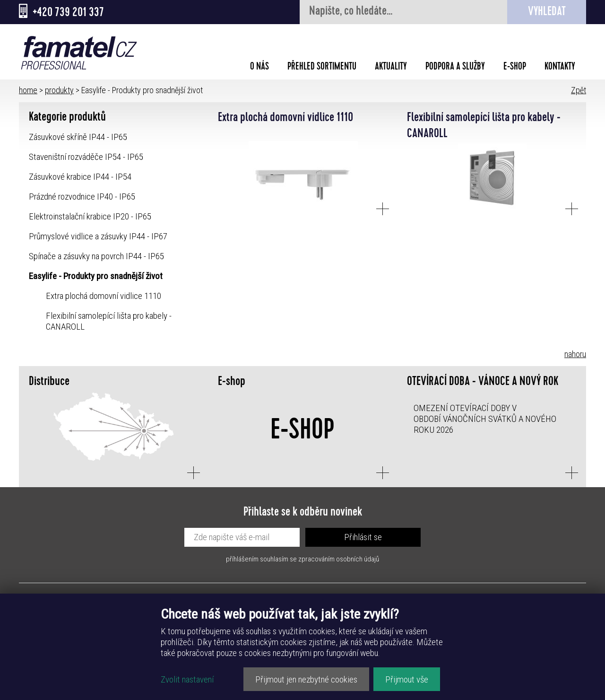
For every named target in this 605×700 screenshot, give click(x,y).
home (28, 90)
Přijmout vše (407, 679)
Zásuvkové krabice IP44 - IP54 (80, 177)
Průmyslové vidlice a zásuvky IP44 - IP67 (98, 236)
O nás (259, 68)
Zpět (579, 90)
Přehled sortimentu (322, 68)
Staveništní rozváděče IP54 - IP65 (86, 157)
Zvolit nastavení (187, 679)
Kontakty (560, 68)
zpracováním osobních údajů (339, 559)
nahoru (575, 354)
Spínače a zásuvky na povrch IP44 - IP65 (96, 256)
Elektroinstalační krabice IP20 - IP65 (90, 216)
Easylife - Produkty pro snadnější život (96, 276)
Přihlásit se (363, 537)
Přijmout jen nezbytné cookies (306, 679)
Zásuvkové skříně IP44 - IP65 (78, 137)
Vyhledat (547, 13)
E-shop (515, 68)
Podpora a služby (455, 68)
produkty (59, 90)
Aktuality (391, 68)
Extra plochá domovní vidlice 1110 (104, 296)
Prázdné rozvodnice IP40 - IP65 (82, 197)
